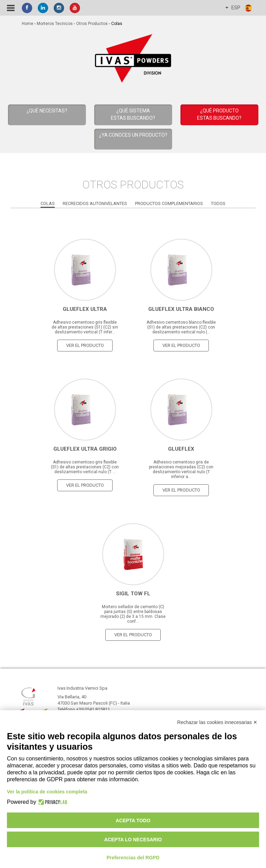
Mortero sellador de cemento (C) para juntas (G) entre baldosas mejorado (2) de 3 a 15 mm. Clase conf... (133, 614)
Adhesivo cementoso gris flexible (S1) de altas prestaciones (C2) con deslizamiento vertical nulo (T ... (85, 467)
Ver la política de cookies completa (47, 792)
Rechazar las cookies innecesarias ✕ (217, 722)
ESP (239, 8)
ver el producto (85, 345)
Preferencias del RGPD (133, 858)
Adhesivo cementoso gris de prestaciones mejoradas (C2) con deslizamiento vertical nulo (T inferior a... (181, 469)
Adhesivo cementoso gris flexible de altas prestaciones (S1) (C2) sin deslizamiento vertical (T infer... (85, 327)
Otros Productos (92, 24)
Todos (218, 203)
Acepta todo (133, 820)
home (28, 24)
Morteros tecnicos (55, 24)
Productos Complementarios (169, 203)
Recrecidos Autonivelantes (95, 203)
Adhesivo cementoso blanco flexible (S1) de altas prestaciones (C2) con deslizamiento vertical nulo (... (181, 327)
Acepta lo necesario (133, 840)
